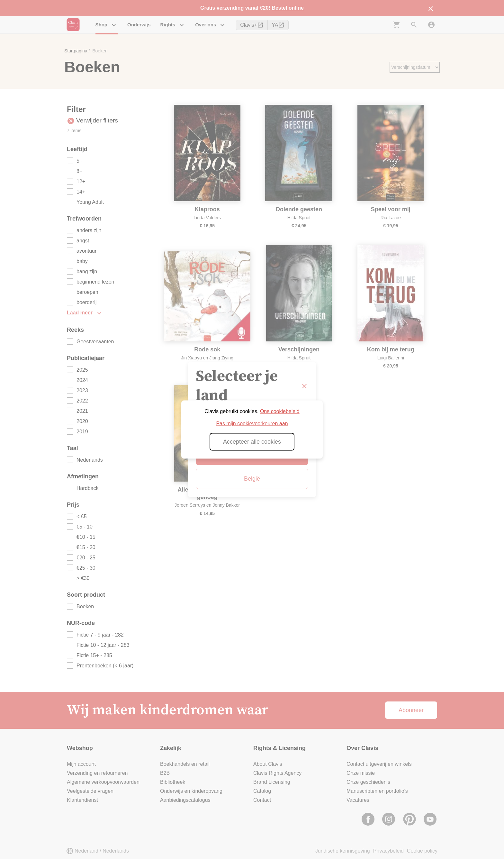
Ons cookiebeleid (280, 411)
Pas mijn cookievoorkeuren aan (252, 424)
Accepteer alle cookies (252, 442)
